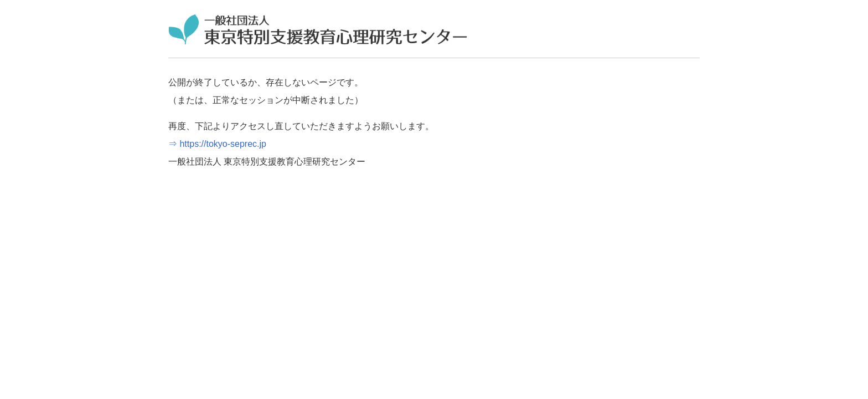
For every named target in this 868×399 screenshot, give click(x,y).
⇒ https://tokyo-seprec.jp (217, 144)
